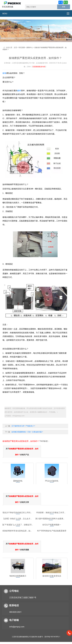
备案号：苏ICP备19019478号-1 (49, 637)
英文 (66, 2)
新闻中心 (30, 48)
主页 (15, 48)
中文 (61, 2)
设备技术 (38, 48)
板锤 (4, 73)
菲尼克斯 (22, 48)
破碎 (19, 91)
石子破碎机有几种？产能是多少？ (23, 426)
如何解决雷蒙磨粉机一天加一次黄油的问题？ (27, 432)
